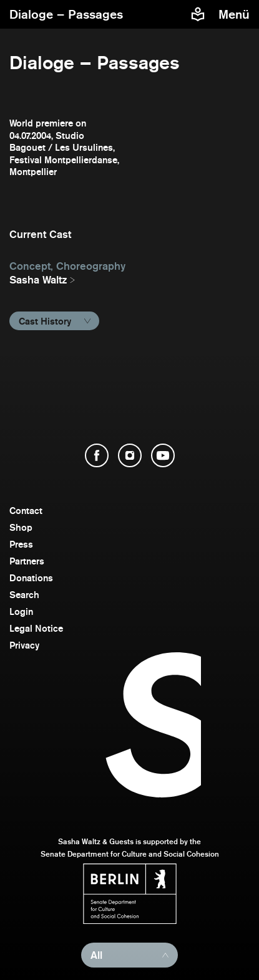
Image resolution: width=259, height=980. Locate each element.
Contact (26, 511)
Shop (21, 527)
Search (24, 595)
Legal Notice (36, 628)
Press (21, 544)
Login (21, 611)
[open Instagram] (130, 455)
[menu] (236, 14)
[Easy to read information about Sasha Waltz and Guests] (198, 14)
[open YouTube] (163, 455)
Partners (27, 561)
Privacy (24, 645)
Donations (31, 578)
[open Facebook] (97, 455)
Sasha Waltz (38, 280)
